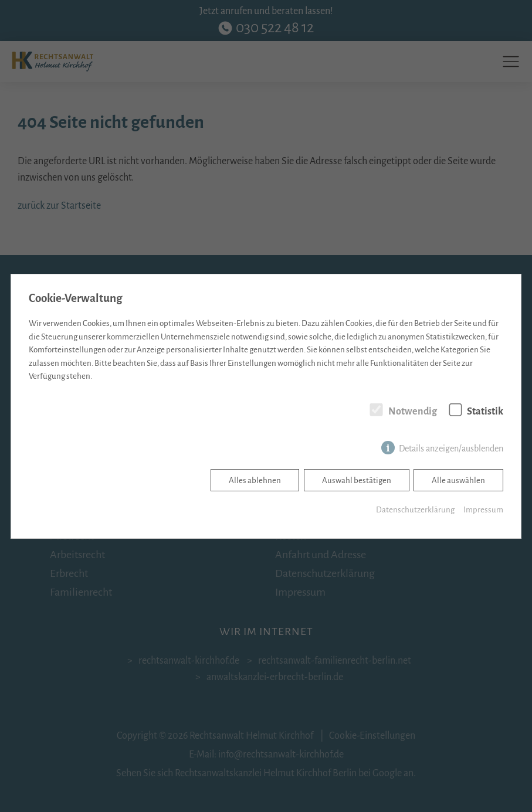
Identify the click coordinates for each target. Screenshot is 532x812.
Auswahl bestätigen (357, 480)
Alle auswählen (458, 480)
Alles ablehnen (255, 480)
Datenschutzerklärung (415, 510)
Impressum (483, 510)
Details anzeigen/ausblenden (451, 449)
